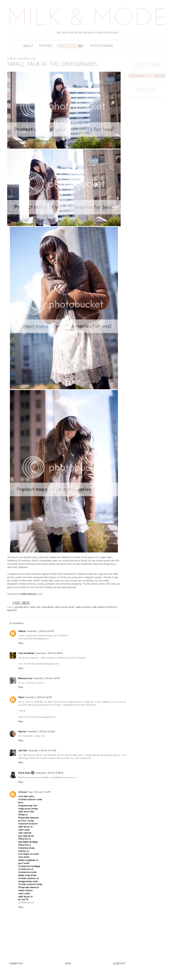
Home (68, 963)
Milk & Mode (24, 773)
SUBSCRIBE (147, 65)
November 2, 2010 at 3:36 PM (40, 631)
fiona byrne (48, 607)
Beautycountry (25, 678)
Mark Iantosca (29, 594)
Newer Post (16, 963)
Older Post (119, 963)
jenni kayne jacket (65, 607)
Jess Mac (23, 750)
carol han (35, 607)
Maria (21, 697)
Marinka (22, 731)
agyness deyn (22, 607)
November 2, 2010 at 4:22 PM (47, 678)
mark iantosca (83, 607)
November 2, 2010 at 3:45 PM (49, 653)
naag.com (12, 610)
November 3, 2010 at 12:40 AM (41, 731)
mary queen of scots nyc (105, 607)
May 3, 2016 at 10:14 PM (39, 792)
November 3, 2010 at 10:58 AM (49, 773)
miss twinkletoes (26, 653)
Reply (21, 643)
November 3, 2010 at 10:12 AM (42, 750)
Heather (22, 631)
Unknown (23, 792)
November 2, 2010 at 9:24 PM (38, 697)
